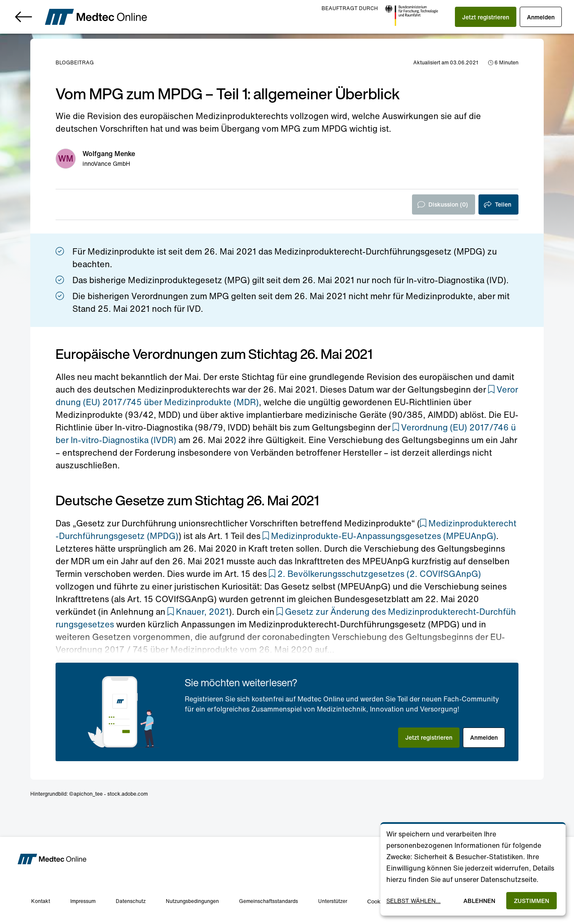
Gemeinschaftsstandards (268, 901)
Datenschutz (131, 901)
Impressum (83, 901)
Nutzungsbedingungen (192, 901)
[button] (484, 17)
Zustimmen (531, 901)
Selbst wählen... (413, 901)
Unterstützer (333, 901)
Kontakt (41, 901)
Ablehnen (479, 901)
